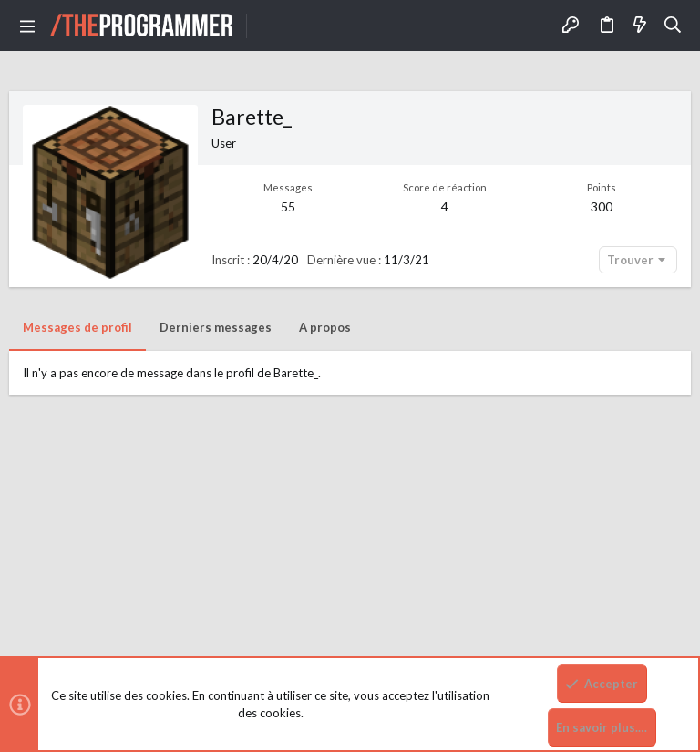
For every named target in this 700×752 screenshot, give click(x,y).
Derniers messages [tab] (216, 327)
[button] (27, 26)
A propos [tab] (325, 327)
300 (602, 206)
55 (288, 206)
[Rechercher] (673, 26)
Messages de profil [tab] (77, 327)
